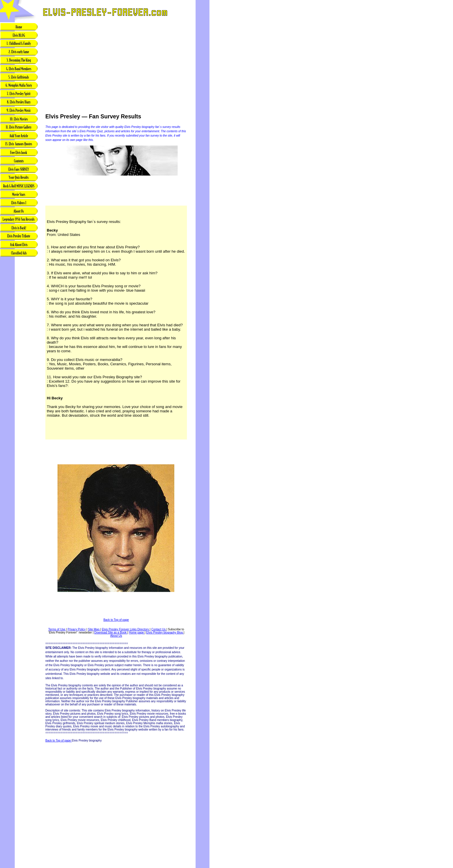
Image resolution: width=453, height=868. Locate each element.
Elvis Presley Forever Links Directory (126, 629)
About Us (116, 636)
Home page (137, 633)
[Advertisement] (19, 349)
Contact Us (159, 629)
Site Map (94, 629)
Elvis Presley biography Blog (165, 633)
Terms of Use (57, 629)
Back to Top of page (116, 620)
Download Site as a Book (111, 633)
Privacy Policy (77, 629)
